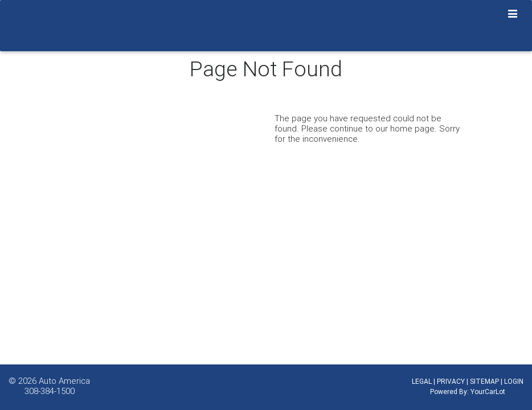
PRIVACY (451, 381)
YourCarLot (488, 391)
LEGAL (422, 381)
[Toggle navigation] (513, 14)
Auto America (64, 381)
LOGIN (514, 381)
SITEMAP (484, 381)
